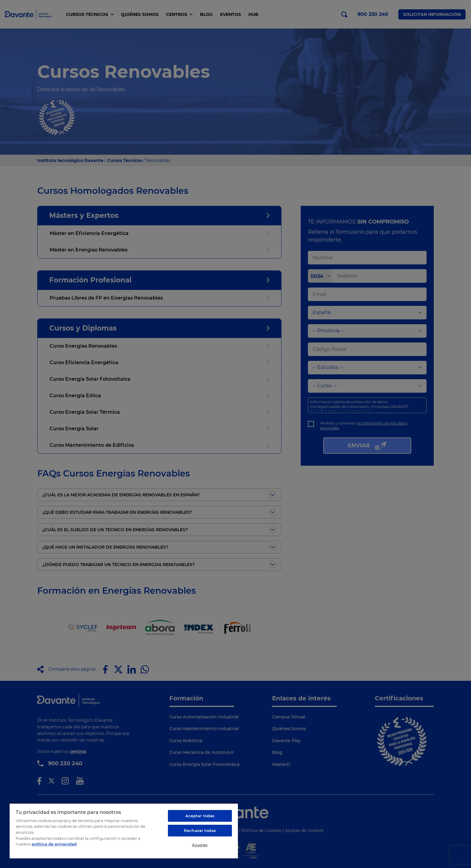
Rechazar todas (200, 830)
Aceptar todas (200, 816)
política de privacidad (54, 844)
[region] (124, 831)
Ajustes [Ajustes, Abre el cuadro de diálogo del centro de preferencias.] (200, 845)
